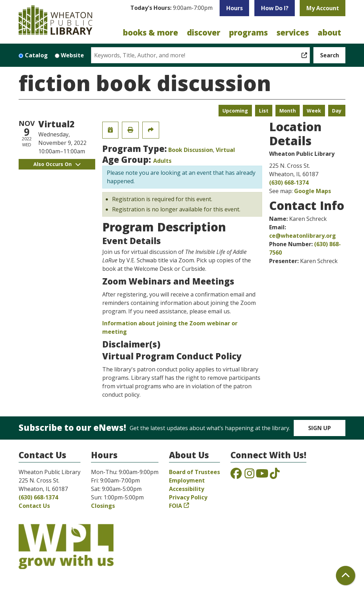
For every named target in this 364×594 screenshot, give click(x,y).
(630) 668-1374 (289, 183)
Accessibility (187, 489)
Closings (103, 506)
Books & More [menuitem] (151, 32)
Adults (162, 161)
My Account (323, 8)
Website (72, 55)
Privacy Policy (188, 497)
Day (337, 111)
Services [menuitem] (293, 32)
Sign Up (320, 428)
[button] (171, 10)
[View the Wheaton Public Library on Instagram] (249, 475)
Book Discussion (191, 150)
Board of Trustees (194, 472)
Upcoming (235, 111)
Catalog (36, 55)
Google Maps (313, 191)
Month (288, 111)
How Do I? (275, 8)
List (264, 111)
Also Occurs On (57, 164)
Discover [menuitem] (204, 32)
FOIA (175, 506)
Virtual (225, 150)
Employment (187, 480)
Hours (235, 8)
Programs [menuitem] (248, 32)
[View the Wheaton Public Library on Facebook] (236, 475)
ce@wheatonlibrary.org (303, 236)
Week (314, 111)
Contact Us (34, 506)
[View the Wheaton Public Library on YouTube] (262, 475)
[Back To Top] (346, 576)
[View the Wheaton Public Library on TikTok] (275, 475)
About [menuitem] (329, 32)
